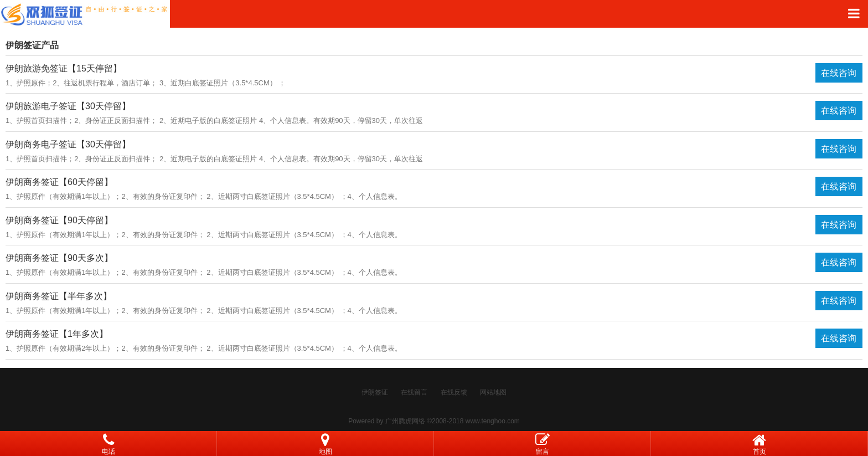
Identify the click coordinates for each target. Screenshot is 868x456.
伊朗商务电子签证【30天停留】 (68, 144)
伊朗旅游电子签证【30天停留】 (68, 106)
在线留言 (414, 392)
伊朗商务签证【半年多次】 (59, 296)
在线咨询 (839, 73)
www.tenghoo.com (493, 421)
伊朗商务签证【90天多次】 (59, 258)
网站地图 (493, 392)
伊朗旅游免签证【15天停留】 (64, 68)
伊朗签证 (375, 392)
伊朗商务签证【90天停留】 (59, 220)
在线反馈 (454, 392)
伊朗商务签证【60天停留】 (59, 182)
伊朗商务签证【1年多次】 (57, 334)
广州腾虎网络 (405, 421)
